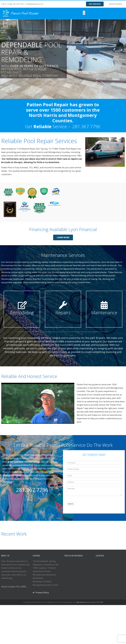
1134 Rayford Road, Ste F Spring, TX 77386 (37, 149)
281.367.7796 (86, 127)
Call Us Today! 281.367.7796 (12, 4)
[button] (84, 13)
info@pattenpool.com (35, 4)
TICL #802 (34, 167)
